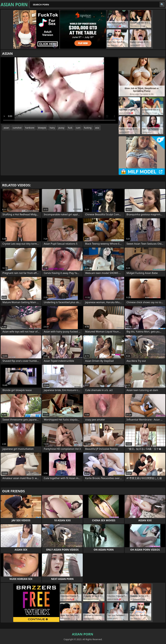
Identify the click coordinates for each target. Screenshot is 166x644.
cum (78, 128)
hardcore (30, 128)
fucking (88, 128)
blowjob (42, 128)
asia (97, 128)
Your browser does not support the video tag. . (59, 90)
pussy (61, 128)
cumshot (17, 128)
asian (6, 128)
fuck (70, 128)
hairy (52, 128)
